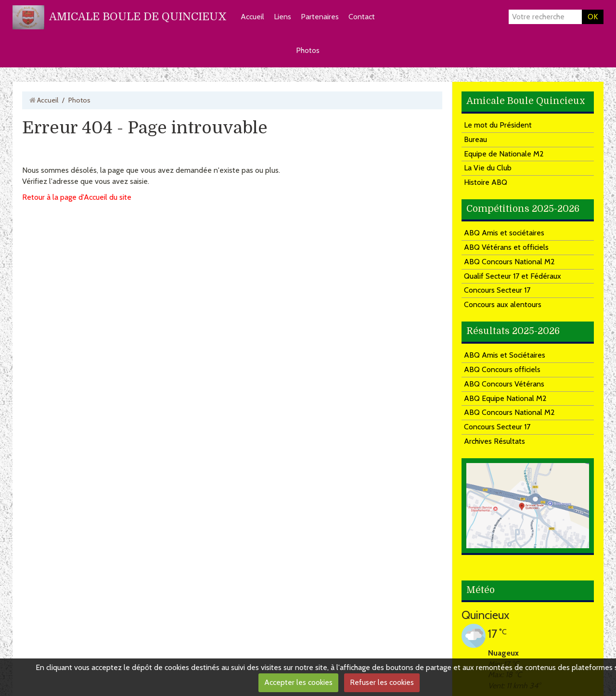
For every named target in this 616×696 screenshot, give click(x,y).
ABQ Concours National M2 (509, 262)
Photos (308, 50)
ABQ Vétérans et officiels (506, 247)
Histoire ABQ (486, 182)
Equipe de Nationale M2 (504, 154)
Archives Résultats (494, 441)
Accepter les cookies (298, 682)
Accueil (252, 17)
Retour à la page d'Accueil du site (77, 197)
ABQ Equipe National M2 (505, 398)
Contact (362, 17)
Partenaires (320, 17)
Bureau (475, 139)
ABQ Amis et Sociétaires (505, 355)
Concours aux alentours (503, 304)
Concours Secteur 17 (497, 290)
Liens (282, 17)
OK (593, 17)
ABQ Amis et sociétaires (504, 233)
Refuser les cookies (382, 682)
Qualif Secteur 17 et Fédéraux (513, 276)
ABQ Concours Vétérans (504, 384)
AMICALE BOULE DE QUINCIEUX (138, 17)
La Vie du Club (488, 168)
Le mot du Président (498, 125)
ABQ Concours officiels (502, 369)
